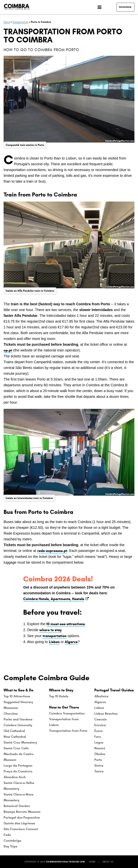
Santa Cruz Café (16, 748)
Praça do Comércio (18, 771)
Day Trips (10, 846)
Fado (7, 835)
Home (7, 22)
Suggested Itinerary (18, 702)
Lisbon (54, 642)
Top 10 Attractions (17, 696)
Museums (11, 708)
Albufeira (101, 696)
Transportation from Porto (68, 731)
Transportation (20, 22)
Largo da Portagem (18, 766)
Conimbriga (12, 841)
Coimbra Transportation (67, 713)
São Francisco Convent (21, 829)
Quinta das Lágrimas (19, 823)
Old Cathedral (14, 731)
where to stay (50, 630)
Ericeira (100, 725)
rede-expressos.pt (52, 551)
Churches (11, 714)
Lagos (99, 742)
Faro (98, 737)
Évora (98, 731)
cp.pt (8, 350)
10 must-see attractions (66, 624)
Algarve (71, 642)
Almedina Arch (15, 777)
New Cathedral (15, 737)
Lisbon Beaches (106, 714)
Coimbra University (18, 725)
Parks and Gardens (18, 719)
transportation (55, 636)
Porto (98, 760)
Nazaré (100, 748)
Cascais (100, 719)
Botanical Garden (17, 806)
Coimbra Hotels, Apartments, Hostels (54, 599)
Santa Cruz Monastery (20, 742)
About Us (108, 862)
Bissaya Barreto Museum (22, 812)
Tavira (99, 771)
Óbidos (100, 754)
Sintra (99, 766)
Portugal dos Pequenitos (22, 817)
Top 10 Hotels (59, 696)
